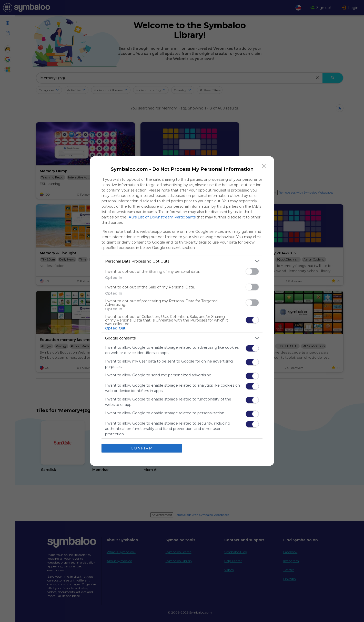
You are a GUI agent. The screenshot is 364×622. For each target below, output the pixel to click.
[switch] (252, 271)
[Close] (264, 166)
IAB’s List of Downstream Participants (161, 217)
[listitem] (182, 261)
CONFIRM (142, 448)
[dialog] (182, 311)
